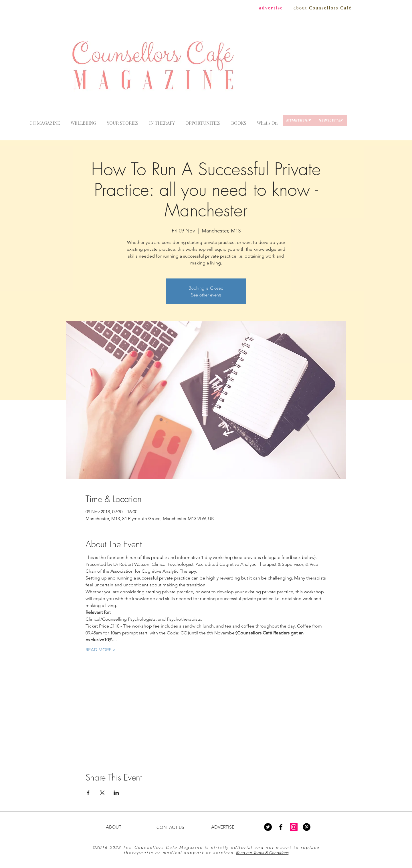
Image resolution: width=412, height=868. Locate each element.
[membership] (299, 120)
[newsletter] (331, 120)
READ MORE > (101, 650)
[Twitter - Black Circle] (268, 827)
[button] (267, 120)
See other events (206, 295)
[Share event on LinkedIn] (116, 793)
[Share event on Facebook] (88, 793)
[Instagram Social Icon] (294, 827)
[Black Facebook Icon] (281, 827)
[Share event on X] (102, 793)
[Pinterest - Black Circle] (307, 827)
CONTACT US (170, 827)
